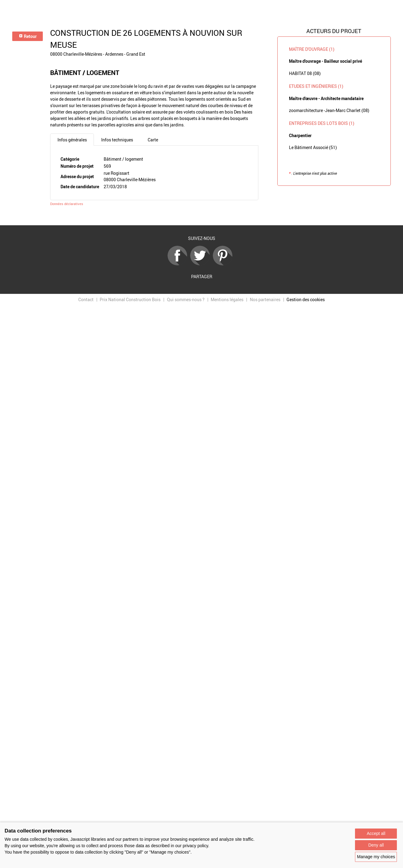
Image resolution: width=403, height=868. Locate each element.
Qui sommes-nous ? (186, 299)
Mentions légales (227, 299)
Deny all (376, 845)
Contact (86, 299)
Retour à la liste (201, 216)
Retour (28, 36)
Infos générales (72, 140)
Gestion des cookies (306, 299)
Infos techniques (117, 140)
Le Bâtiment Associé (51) (313, 147)
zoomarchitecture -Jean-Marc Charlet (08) (329, 110)
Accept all (376, 833)
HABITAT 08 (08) (305, 73)
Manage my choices (376, 857)
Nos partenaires (265, 299)
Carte (153, 140)
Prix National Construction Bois (130, 299)
